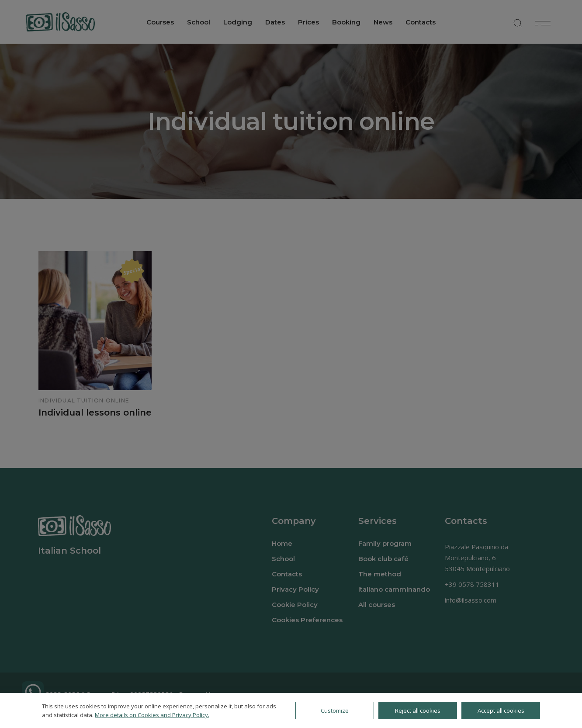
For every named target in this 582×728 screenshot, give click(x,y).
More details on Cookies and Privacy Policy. (152, 715)
